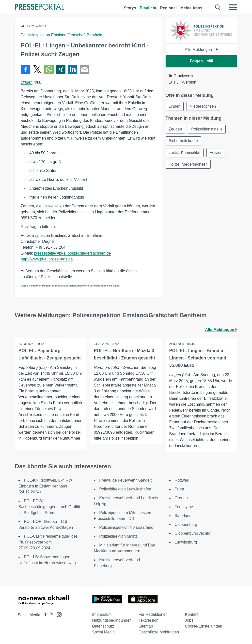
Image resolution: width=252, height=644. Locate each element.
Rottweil (182, 480)
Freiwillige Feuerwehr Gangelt (125, 480)
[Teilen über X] (37, 69)
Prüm (179, 489)
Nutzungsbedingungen (112, 620)
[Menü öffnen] (233, 7)
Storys (130, 8)
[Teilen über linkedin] (73, 69)
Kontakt (192, 614)
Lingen (27, 82)
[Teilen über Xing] (61, 69)
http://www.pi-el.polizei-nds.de (47, 259)
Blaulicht (148, 8)
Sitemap (146, 626)
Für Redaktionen (153, 614)
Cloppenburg (186, 524)
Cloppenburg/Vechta (193, 533)
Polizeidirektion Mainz (118, 536)
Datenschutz (103, 626)
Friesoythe (184, 507)
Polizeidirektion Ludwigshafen (125, 489)
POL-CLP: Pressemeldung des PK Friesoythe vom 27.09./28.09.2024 (48, 542)
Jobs (189, 620)
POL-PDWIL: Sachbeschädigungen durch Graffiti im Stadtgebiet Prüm (49, 507)
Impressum (102, 614)
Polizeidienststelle (207, 129)
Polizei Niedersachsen (188, 165)
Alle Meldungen (201, 50)
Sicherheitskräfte (183, 141)
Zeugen (175, 129)
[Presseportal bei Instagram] (58, 614)
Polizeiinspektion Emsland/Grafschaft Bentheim (62, 35)
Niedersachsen (203, 106)
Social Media (103, 632)
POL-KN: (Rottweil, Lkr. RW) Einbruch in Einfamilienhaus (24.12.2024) (46, 486)
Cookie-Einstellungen (204, 626)
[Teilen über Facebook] (25, 69)
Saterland (183, 516)
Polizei (216, 153)
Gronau (181, 498)
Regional (168, 8)
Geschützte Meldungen (159, 632)
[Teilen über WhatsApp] (49, 69)
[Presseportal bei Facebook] (44, 615)
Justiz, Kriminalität (185, 153)
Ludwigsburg (186, 542)
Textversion (149, 620)
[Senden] (84, 69)
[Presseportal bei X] (50, 615)
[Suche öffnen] (218, 7)
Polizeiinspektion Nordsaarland (126, 527)
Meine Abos (191, 8)
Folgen (201, 61)
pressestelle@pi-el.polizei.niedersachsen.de (72, 253)
